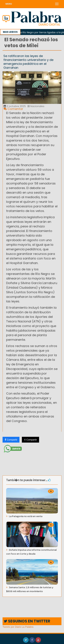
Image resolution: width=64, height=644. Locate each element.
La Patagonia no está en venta (25, 516)
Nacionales (36, 106)
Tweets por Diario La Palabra (18, 627)
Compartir (11, 440)
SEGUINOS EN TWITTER (27, 621)
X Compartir (30, 440)
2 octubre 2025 (15, 106)
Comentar (13, 109)
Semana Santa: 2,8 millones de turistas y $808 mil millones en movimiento (30, 589)
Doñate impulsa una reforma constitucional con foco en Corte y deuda (31, 552)
